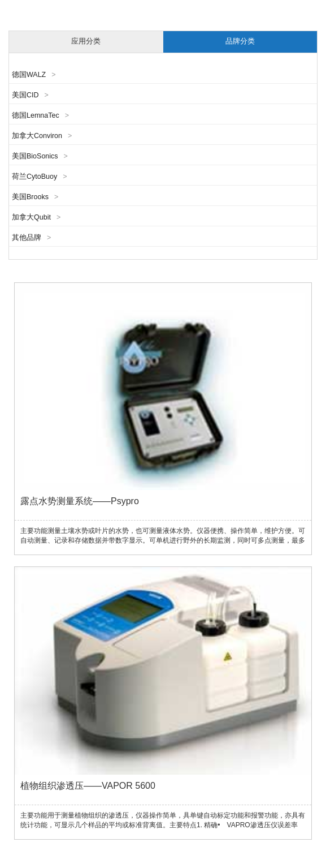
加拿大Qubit (36, 217)
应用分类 (86, 41)
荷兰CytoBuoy (40, 177)
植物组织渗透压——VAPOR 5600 (88, 786)
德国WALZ (34, 75)
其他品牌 (31, 238)
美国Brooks (35, 197)
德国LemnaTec (40, 115)
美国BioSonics (40, 156)
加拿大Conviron (42, 136)
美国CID (30, 95)
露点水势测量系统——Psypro (80, 501)
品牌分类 (240, 41)
